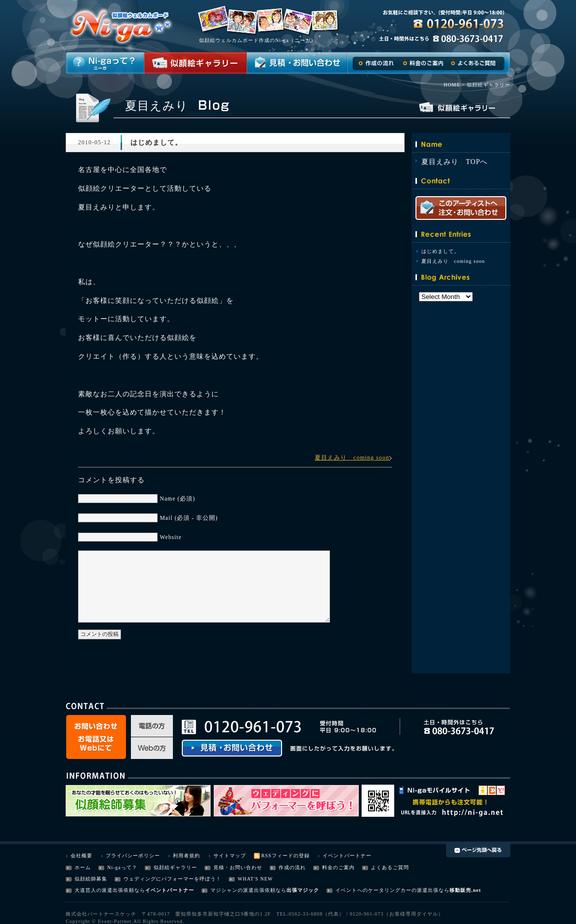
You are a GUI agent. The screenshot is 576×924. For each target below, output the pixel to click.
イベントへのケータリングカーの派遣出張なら (392, 890)
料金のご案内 (338, 867)
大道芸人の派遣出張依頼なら (110, 890)
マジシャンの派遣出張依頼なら (248, 890)
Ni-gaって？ (122, 867)
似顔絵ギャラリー (175, 867)
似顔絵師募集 (91, 879)
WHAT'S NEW (255, 879)
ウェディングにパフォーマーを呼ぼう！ (172, 879)
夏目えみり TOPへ (454, 162)
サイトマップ (230, 856)
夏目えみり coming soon (352, 458)
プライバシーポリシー (133, 856)
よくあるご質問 (390, 867)
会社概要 (82, 856)
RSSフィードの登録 (286, 856)
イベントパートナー (347, 856)
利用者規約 (186, 856)
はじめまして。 (440, 251)
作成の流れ (292, 867)
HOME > (454, 85)
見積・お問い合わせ (238, 867)
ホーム (83, 867)
